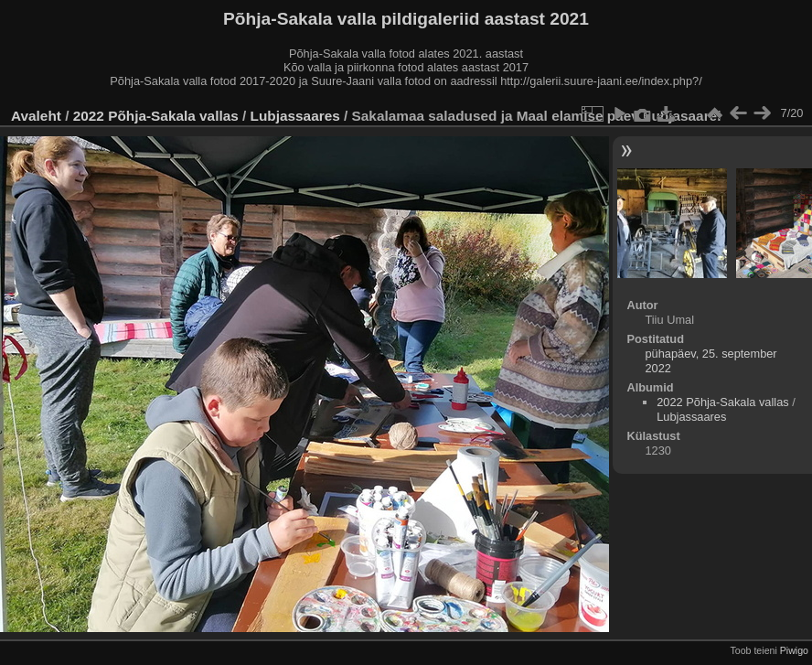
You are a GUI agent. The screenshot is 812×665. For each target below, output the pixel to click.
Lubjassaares (295, 116)
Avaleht (36, 116)
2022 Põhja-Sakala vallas (156, 116)
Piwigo (794, 650)
